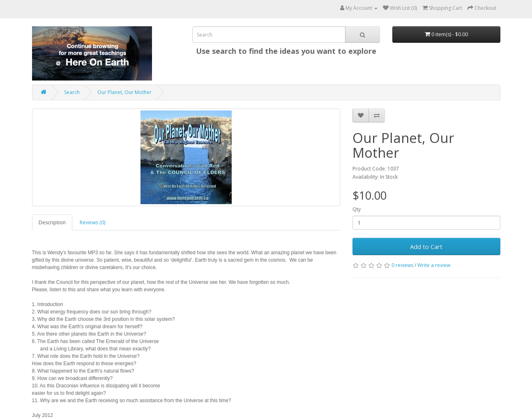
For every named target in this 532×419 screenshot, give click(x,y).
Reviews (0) (92, 222)
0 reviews (402, 265)
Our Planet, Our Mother (124, 92)
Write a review (434, 265)
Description (52, 222)
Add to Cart (426, 246)
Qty (357, 209)
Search (72, 92)
